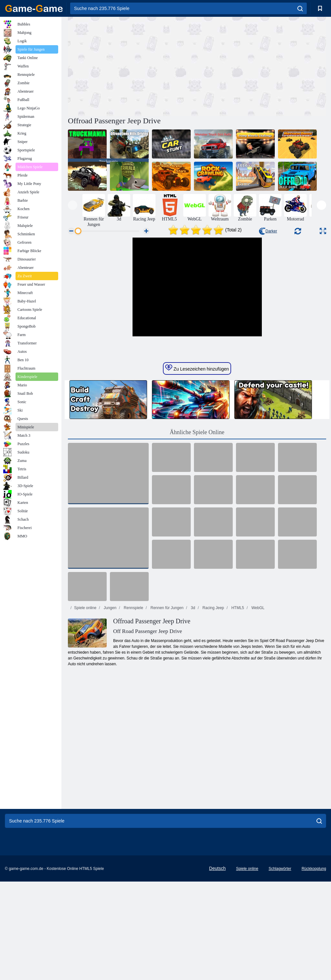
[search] (300, 8)
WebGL (257, 706)
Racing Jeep (213, 706)
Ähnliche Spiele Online (197, 531)
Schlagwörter (280, 967)
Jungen (109, 706)
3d (192, 706)
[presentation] (73, 205)
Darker (268, 231)
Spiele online (85, 706)
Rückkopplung (314, 967)
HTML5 (237, 706)
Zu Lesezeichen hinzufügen (197, 466)
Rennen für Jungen (166, 706)
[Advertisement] (133, 66)
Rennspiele (133, 706)
